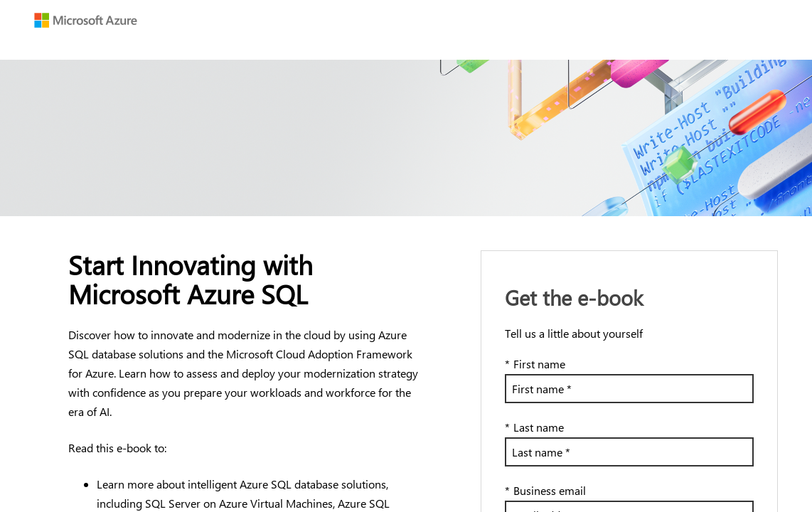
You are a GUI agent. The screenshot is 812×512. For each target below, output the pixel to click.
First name (535, 364)
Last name (534, 427)
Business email (545, 490)
